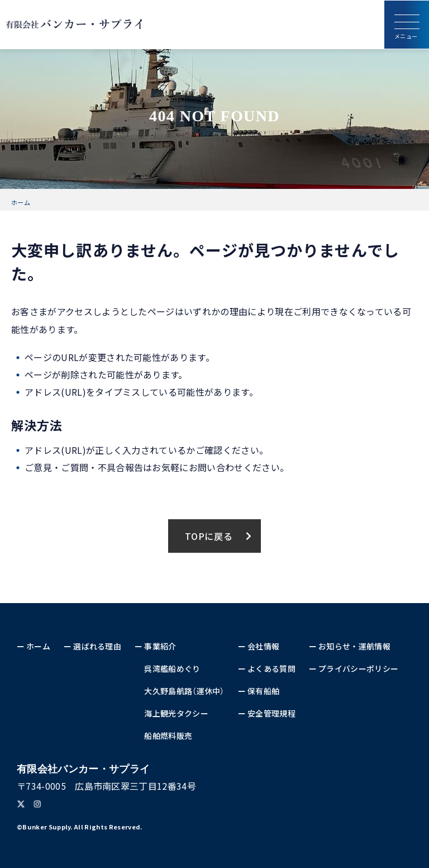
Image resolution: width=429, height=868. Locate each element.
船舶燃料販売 (168, 736)
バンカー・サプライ (83, 769)
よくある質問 (271, 668)
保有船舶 (263, 691)
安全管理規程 (271, 713)
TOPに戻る (209, 536)
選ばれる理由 (97, 646)
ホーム (21, 203)
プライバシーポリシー (358, 668)
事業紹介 (160, 646)
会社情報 (263, 646)
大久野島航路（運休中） (184, 691)
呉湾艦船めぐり (172, 668)
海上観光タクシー (176, 713)
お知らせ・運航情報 (354, 646)
